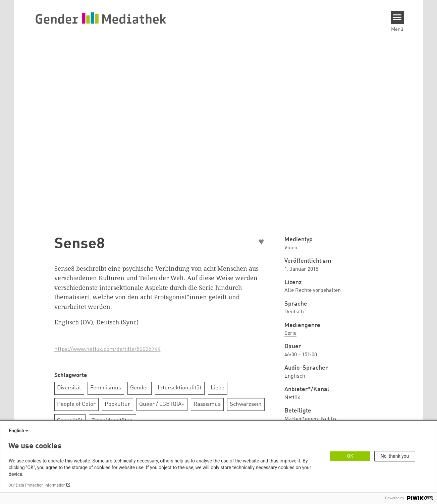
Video (291, 248)
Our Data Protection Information (37, 485)
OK (350, 456)
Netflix (329, 419)
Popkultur (117, 404)
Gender (139, 388)
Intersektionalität (180, 388)
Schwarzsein (246, 404)
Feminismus (106, 388)
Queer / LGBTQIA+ (162, 404)
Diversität (69, 388)
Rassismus (207, 404)
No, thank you (395, 456)
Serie (290, 333)
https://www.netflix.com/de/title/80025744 (107, 349)
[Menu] (397, 17)
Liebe (217, 388)
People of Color (76, 404)
